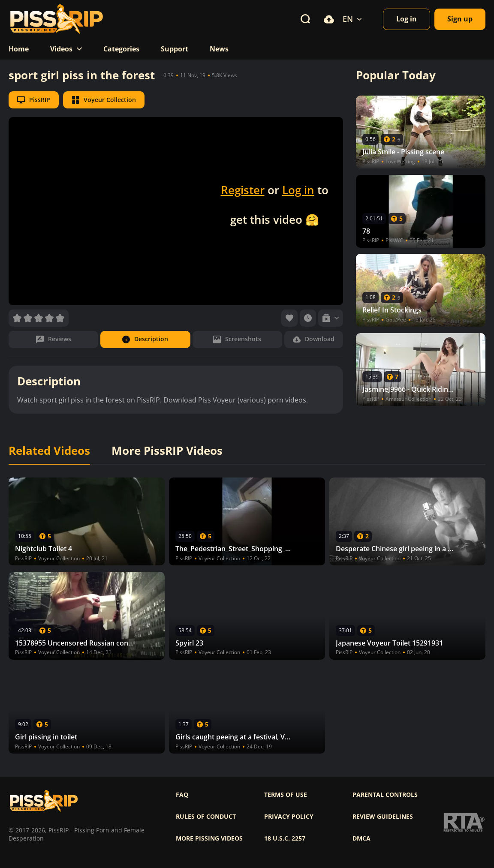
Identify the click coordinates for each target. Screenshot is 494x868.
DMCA (361, 838)
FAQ (182, 795)
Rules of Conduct (206, 817)
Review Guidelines (383, 817)
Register (243, 190)
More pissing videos (209, 838)
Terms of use (286, 795)
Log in (298, 190)
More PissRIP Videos (167, 451)
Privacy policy (289, 817)
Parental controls (385, 795)
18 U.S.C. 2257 (285, 838)
